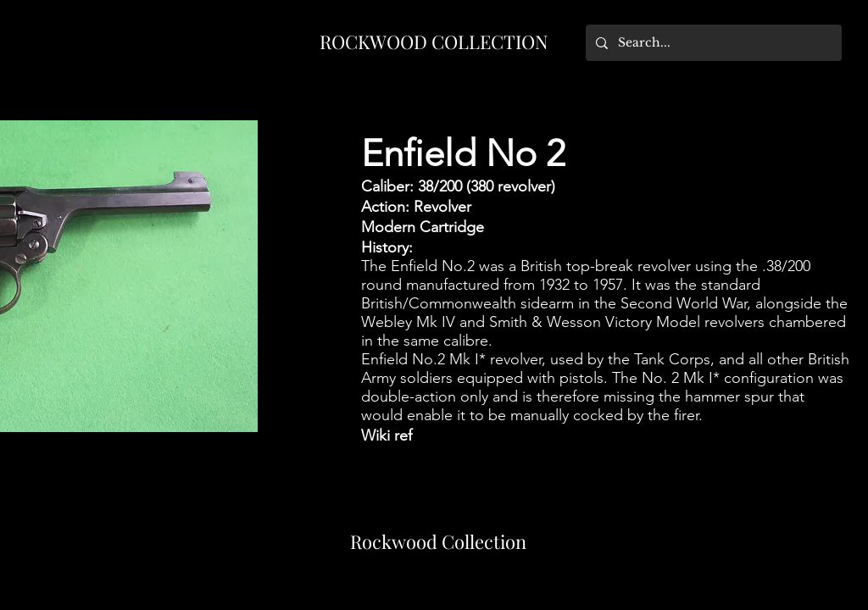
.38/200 (786, 266)
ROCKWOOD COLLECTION (434, 42)
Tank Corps (672, 359)
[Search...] (712, 43)
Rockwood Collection (438, 541)
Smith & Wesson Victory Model (595, 322)
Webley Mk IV (408, 322)
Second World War (684, 303)
